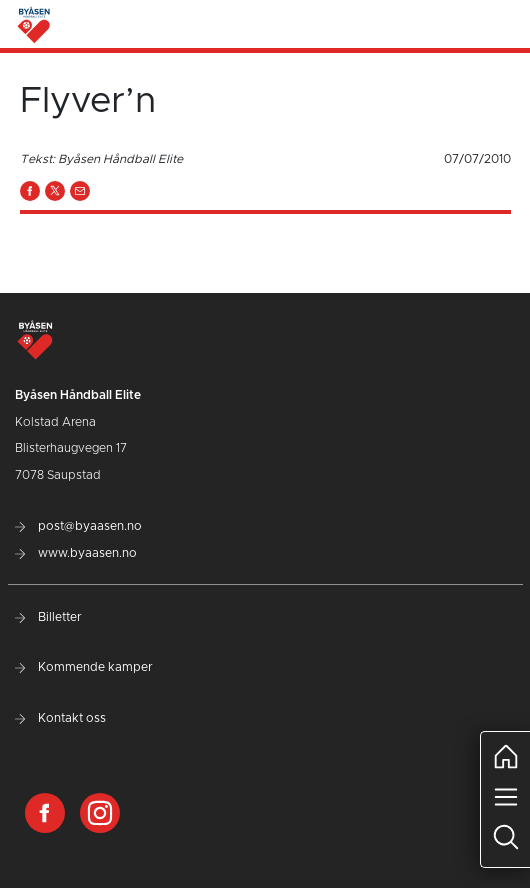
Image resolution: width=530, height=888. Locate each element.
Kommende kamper (84, 667)
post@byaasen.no (78, 526)
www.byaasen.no (76, 553)
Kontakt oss (60, 718)
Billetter (48, 617)
